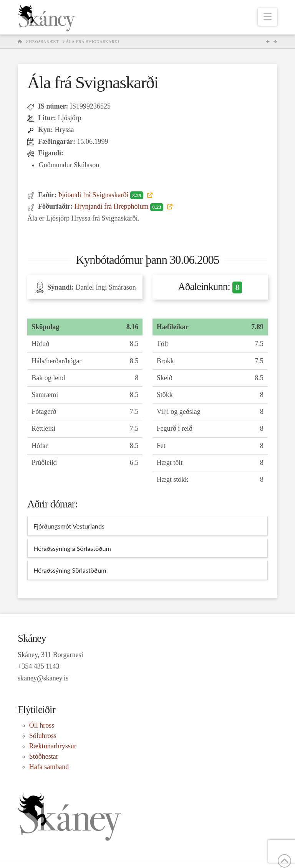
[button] (268, 17)
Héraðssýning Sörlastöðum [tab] (70, 570)
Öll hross (42, 725)
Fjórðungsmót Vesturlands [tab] (69, 526)
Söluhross (43, 736)
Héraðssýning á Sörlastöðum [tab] (72, 548)
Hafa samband (49, 767)
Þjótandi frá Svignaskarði (101, 195)
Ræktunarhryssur (53, 746)
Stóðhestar (44, 756)
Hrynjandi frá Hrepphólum (119, 206)
